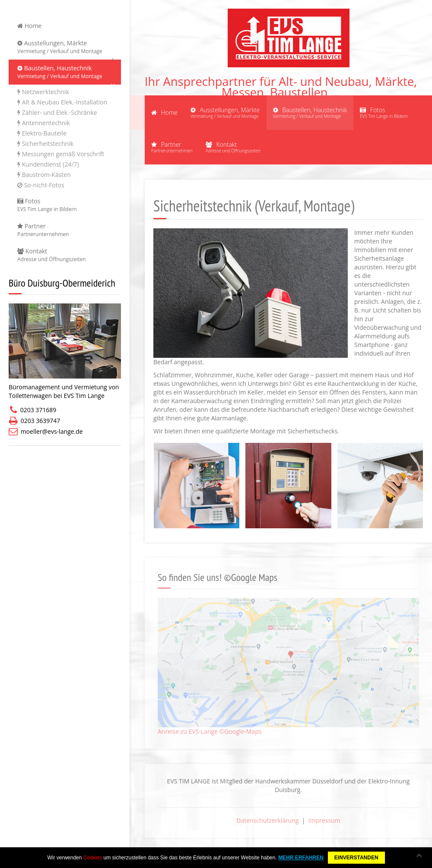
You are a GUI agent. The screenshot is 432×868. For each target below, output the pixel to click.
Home (29, 26)
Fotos (65, 205)
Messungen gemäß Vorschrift (61, 154)
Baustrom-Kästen (44, 175)
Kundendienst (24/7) (48, 164)
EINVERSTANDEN (356, 858)
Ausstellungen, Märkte (65, 47)
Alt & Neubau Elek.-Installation (62, 102)
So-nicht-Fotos (41, 185)
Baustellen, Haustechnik (65, 72)
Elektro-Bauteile (42, 133)
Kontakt (65, 255)
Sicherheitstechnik (45, 144)
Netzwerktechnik (43, 92)
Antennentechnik (44, 123)
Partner (65, 230)
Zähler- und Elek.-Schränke (57, 112)
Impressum (324, 820)
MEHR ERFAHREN (301, 858)
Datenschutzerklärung (267, 820)
